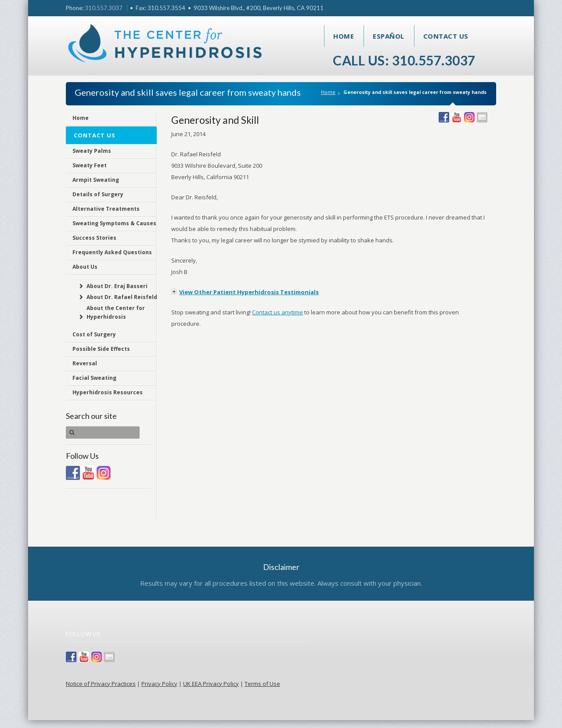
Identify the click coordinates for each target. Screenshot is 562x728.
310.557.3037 (104, 8)
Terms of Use (262, 684)
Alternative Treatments (106, 209)
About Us (85, 267)
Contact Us (446, 36)
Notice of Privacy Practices (101, 684)
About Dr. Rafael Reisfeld (122, 297)
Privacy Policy (159, 684)
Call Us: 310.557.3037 (404, 60)
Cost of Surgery (94, 334)
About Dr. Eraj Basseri (117, 286)
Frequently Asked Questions (112, 252)
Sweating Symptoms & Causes (114, 223)
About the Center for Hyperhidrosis (116, 312)
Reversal (85, 363)
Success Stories (94, 238)
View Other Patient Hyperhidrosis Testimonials (249, 292)
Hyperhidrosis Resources (108, 392)
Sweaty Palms (92, 151)
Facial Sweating (94, 378)
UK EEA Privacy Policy (211, 684)
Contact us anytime (277, 312)
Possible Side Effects (101, 349)
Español (389, 36)
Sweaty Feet (90, 165)
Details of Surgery (98, 194)
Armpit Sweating (96, 180)
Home (344, 36)
